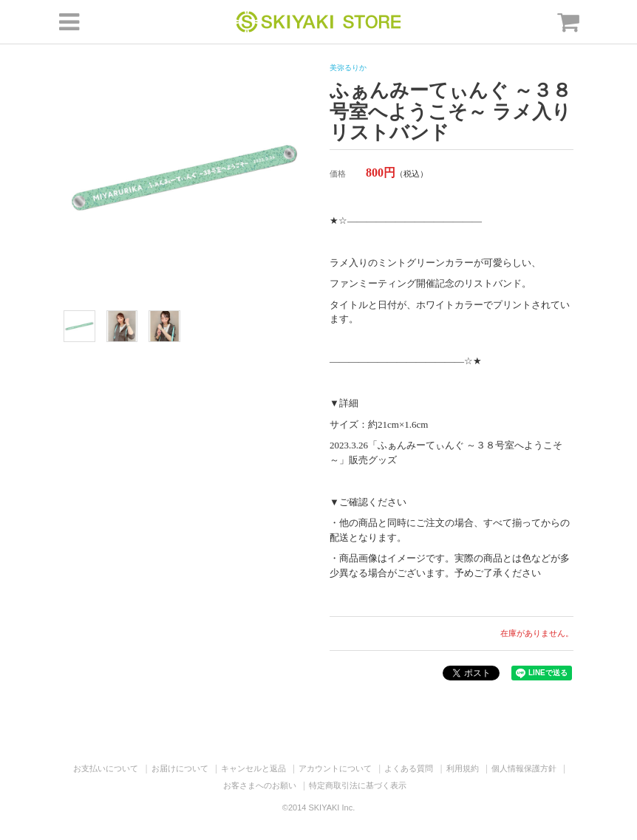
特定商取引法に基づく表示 (358, 785)
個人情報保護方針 (524, 768)
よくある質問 (409, 768)
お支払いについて (106, 768)
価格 (338, 174)
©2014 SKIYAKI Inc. (318, 807)
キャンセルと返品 (253, 768)
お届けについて (180, 768)
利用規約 (463, 768)
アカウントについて (335, 768)
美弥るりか (348, 68)
